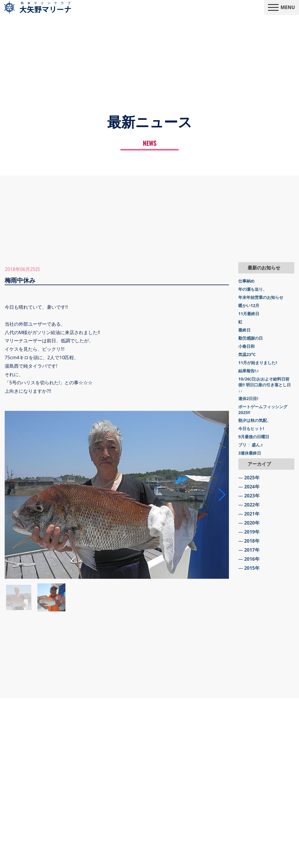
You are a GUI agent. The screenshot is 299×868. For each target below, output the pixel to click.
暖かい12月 (249, 305)
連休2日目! (248, 398)
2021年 (252, 514)
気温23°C (247, 354)
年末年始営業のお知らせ (261, 297)
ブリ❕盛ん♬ (251, 445)
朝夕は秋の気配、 (255, 420)
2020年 (252, 523)
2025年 (252, 478)
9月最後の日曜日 (254, 437)
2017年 (252, 550)
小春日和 (246, 346)
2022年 (252, 505)
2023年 (252, 496)
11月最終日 (249, 314)
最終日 (244, 330)
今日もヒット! (251, 428)
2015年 (252, 568)
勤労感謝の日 (251, 338)
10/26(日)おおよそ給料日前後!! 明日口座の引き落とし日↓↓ (265, 385)
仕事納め (246, 281)
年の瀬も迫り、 (253, 289)
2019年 (252, 532)
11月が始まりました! (258, 363)
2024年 (252, 487)
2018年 (252, 541)
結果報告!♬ (249, 371)
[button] (222, 495)
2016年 (252, 559)
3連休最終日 (250, 453)
